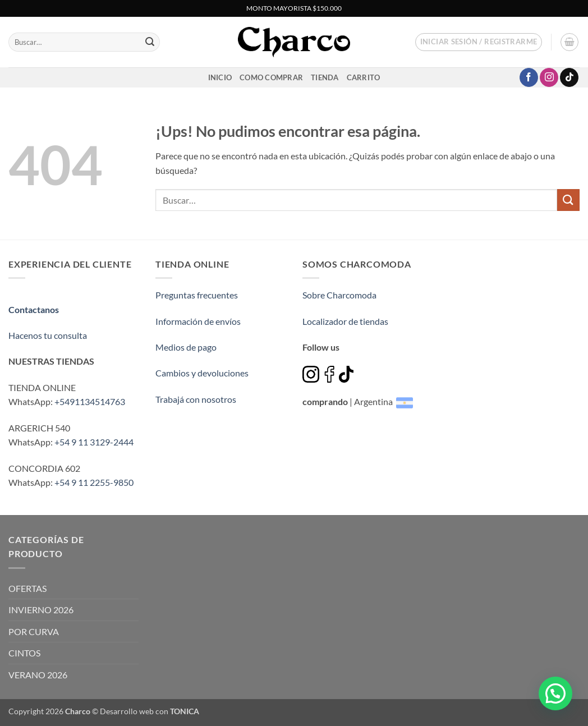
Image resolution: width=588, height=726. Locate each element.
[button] (479, 42)
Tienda (325, 77)
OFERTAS (27, 588)
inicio (220, 77)
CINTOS (24, 653)
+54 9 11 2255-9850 (94, 482)
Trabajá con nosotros (196, 399)
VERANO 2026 (38, 675)
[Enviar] (150, 42)
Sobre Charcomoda (339, 295)
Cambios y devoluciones (202, 373)
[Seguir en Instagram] (549, 77)
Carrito (364, 77)
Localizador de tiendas (345, 321)
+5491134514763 (90, 401)
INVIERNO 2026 (41, 610)
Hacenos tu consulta (48, 335)
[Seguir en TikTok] (569, 77)
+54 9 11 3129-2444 (94, 442)
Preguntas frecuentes (197, 295)
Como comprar (271, 77)
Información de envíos (198, 321)
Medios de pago (186, 347)
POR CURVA (34, 631)
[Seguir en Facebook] (529, 77)
